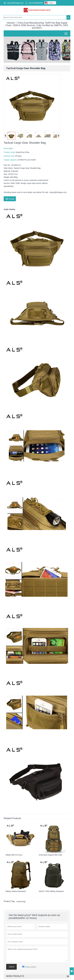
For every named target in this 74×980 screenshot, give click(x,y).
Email (10, 199)
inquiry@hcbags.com (15, 3)
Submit (11, 967)
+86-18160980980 (36, 3)
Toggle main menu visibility (66, 33)
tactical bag (21, 901)
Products (19, 48)
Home (10, 48)
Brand (6, 148)
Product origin (10, 152)
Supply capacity (11, 160)
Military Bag (31, 48)
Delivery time (9, 156)
